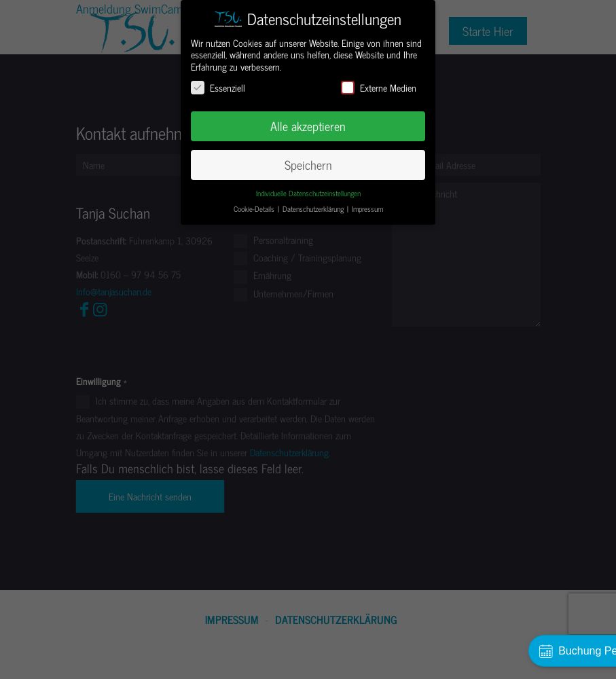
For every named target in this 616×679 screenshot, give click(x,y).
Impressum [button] (367, 209)
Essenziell (218, 87)
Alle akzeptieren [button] (308, 126)
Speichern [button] (308, 165)
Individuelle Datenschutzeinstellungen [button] (308, 193)
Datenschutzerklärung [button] (314, 209)
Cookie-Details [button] (255, 209)
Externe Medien (379, 87)
